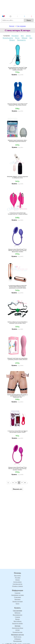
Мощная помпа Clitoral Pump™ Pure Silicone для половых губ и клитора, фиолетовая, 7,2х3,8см (18, 250)
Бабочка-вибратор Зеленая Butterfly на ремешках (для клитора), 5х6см (17, 323)
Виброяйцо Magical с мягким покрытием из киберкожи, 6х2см (18, 177)
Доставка (17, 578)
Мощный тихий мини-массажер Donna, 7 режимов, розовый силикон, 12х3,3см (18, 359)
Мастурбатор (17, 621)
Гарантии (18, 593)
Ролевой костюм (17, 632)
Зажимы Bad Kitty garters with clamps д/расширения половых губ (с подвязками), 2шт (17, 396)
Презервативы (17, 641)
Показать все (17, 489)
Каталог (12, 26)
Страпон (17, 617)
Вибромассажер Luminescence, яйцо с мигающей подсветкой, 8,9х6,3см (17, 141)
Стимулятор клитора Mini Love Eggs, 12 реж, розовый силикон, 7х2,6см (18, 432)
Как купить (17, 575)
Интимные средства (18, 635)
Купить (14, 75)
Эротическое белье (18, 628)
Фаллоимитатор (17, 615)
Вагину (17, 619)
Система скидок (18, 584)
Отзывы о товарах (18, 586)
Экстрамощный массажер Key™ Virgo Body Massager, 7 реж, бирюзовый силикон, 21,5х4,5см (18, 69)
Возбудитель (17, 637)
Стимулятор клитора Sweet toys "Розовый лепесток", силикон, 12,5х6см (17, 214)
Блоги (18, 604)
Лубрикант (17, 639)
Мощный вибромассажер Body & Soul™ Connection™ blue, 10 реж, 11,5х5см (18, 104)
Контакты (18, 599)
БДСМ (18, 630)
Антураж (17, 626)
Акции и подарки (17, 601)
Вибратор (17, 613)
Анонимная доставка (17, 595)
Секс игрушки (17, 611)
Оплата (17, 580)
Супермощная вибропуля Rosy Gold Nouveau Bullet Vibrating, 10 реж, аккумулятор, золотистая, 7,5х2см (17, 287)
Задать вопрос (17, 582)
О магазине (18, 597)
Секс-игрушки (21, 26)
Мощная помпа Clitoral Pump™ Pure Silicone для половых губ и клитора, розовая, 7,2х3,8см (18, 469)
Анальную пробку (17, 623)
